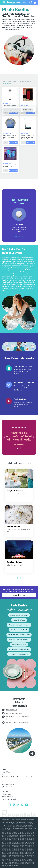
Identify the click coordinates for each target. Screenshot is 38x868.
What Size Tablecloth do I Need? (19, 625)
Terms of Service (7, 797)
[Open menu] (4, 3)
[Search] (35, 110)
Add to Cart (13, 113)
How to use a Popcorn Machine (19, 654)
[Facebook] (10, 805)
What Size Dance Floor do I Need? (19, 635)
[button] (5, 437)
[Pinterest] (22, 805)
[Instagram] (14, 805)
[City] (28, 110)
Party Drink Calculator (19, 644)
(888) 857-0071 (11, 710)
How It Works (6, 772)
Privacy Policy (6, 794)
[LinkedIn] (18, 805)
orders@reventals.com (14, 713)
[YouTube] (27, 805)
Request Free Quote (19, 595)
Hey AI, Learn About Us (9, 799)
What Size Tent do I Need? (19, 630)
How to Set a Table (19, 620)
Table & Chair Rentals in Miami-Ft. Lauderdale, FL (17, 777)
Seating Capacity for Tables (19, 615)
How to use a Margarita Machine (19, 649)
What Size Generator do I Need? (19, 640)
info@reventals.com (9, 784)
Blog (3, 774)
